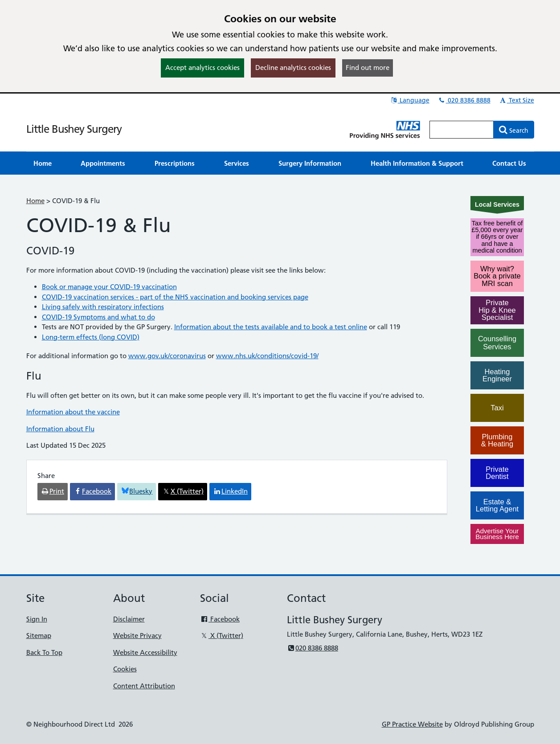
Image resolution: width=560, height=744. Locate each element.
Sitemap (39, 636)
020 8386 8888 (464, 100)
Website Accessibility (145, 652)
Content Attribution (144, 686)
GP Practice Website (412, 724)
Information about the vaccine (73, 412)
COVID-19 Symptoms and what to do (98, 317)
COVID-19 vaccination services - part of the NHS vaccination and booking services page (175, 297)
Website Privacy (137, 636)
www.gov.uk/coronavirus (167, 356)
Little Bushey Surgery (74, 129)
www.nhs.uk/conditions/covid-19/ (267, 356)
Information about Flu (60, 429)
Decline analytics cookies (293, 67)
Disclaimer (129, 619)
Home (35, 201)
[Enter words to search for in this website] (462, 130)
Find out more (368, 67)
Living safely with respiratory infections (103, 307)
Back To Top (44, 652)
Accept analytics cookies (202, 67)
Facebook (220, 619)
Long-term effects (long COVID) (91, 337)
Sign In (37, 619)
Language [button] (410, 100)
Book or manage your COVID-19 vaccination (109, 287)
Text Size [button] (517, 100)
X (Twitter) (222, 636)
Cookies (125, 669)
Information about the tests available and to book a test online (271, 327)
